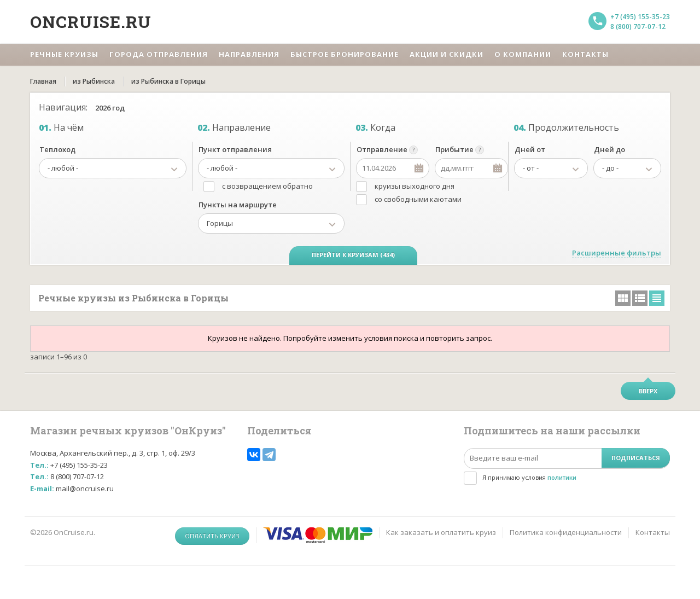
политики (562, 477)
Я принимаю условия (529, 477)
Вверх (648, 391)
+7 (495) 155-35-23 (640, 17)
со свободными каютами (418, 199)
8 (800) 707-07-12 (638, 27)
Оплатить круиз (212, 536)
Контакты (653, 532)
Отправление (382, 149)
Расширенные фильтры (617, 253)
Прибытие (454, 149)
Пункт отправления (235, 149)
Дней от (530, 149)
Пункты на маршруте (238, 205)
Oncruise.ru (91, 22)
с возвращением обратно (267, 186)
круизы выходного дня (415, 186)
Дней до (609, 149)
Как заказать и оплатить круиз (441, 532)
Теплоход (57, 149)
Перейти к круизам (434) (353, 255)
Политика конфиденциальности (566, 532)
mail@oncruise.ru (85, 488)
